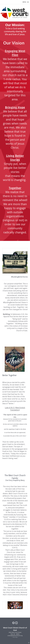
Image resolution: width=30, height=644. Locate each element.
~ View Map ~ (15, 637)
